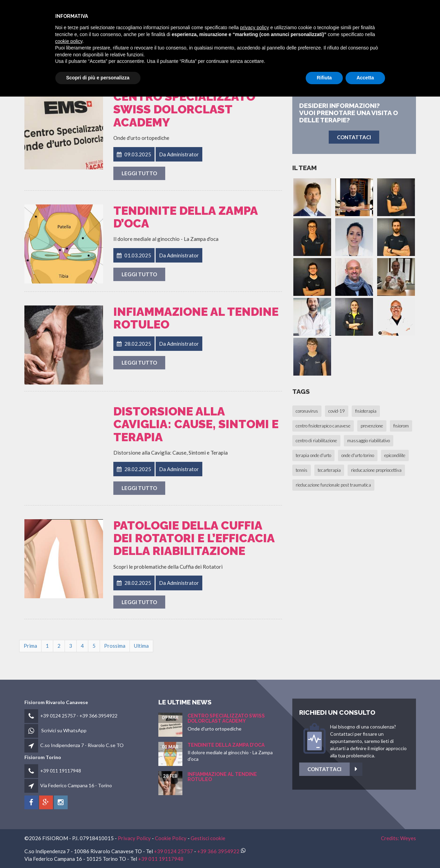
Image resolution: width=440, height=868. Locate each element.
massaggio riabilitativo (369, 441)
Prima (30, 646)
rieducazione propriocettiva (376, 470)
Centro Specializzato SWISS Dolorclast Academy (184, 109)
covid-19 (337, 411)
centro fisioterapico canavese (323, 426)
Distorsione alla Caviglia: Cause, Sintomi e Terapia (196, 424)
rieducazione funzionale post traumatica (333, 485)
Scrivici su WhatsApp (64, 730)
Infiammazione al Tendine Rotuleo (196, 318)
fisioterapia (366, 411)
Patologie (312, 14)
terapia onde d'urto (313, 455)
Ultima (141, 646)
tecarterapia (329, 470)
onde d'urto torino (358, 455)
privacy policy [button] (255, 799)
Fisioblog (348, 14)
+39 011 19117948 (61, 771)
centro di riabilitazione (316, 441)
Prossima (115, 646)
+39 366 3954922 (98, 716)
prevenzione (372, 426)
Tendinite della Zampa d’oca (185, 217)
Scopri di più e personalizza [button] (98, 849)
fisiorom (235, 14)
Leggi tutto (139, 173)
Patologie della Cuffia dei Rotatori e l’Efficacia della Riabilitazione (194, 538)
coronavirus (307, 411)
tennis (302, 470)
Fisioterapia (273, 14)
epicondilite (395, 455)
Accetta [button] (365, 849)
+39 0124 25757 (58, 716)
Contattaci (413, 769)
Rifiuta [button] (324, 849)
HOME (207, 14)
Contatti (383, 14)
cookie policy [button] (69, 813)
